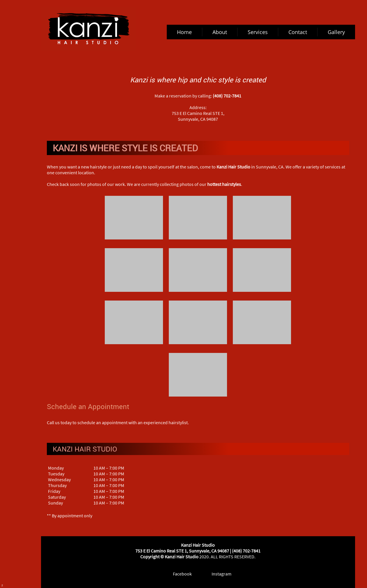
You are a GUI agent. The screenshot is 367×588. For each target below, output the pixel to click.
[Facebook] (178, 574)
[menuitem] (185, 32)
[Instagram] (217, 574)
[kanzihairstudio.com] (89, 29)
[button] (134, 219)
